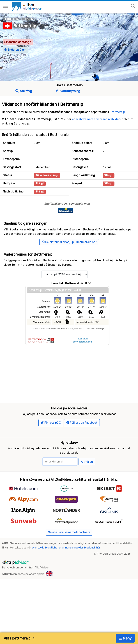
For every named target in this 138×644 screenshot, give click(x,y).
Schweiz (28, 19)
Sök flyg (24, 91)
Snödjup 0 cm (15, 50)
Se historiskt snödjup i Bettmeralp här (69, 242)
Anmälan (87, 476)
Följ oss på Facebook (82, 436)
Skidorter (11, 19)
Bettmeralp (25, 26)
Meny (125, 638)
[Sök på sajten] (133, 6)
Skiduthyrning (68, 91)
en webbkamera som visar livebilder (96, 119)
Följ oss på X (51, 436)
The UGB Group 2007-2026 (114, 567)
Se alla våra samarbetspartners (69, 546)
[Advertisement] (69, 376)
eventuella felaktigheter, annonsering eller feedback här (66, 561)
